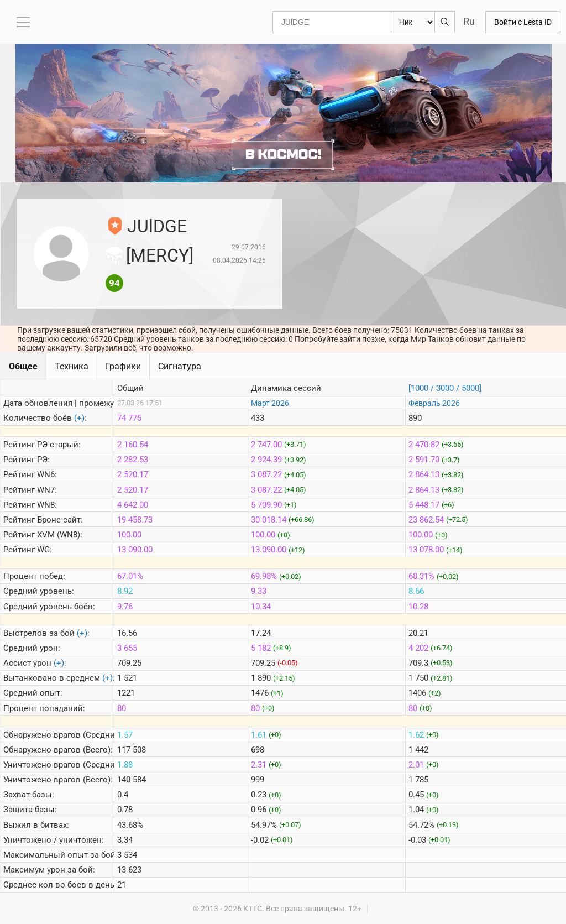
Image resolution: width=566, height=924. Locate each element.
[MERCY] (160, 255)
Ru (469, 21)
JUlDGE (157, 226)
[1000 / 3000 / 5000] (445, 388)
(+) (79, 418)
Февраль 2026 (434, 403)
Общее (23, 366)
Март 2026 (270, 403)
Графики (123, 366)
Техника (72, 366)
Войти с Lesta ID (523, 22)
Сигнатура (180, 366)
